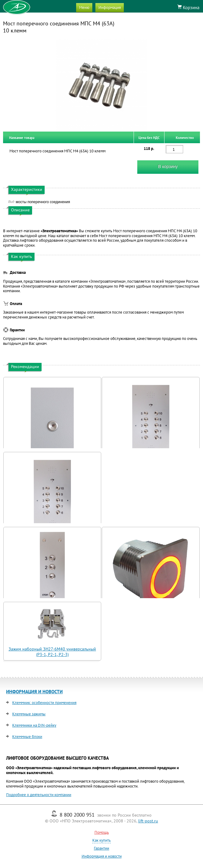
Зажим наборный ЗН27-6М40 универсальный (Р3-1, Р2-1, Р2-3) (52, 652)
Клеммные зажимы (29, 714)
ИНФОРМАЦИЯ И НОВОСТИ (34, 692)
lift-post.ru (148, 821)
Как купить (102, 840)
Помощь (102, 832)
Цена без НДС (149, 137)
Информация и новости (102, 856)
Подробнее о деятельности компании (39, 795)
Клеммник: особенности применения (44, 703)
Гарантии (102, 848)
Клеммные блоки (27, 737)
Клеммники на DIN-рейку (34, 725)
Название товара (22, 137)
